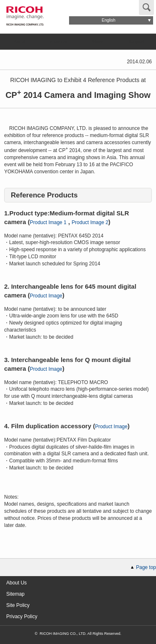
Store (98, 41)
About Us (16, 583)
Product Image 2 (90, 222)
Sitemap (15, 594)
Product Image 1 (48, 222)
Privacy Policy (22, 617)
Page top (146, 567)
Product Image (46, 296)
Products (58, 41)
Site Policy (18, 605)
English (109, 20)
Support (136, 41)
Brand (20, 41)
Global (86, 7)
